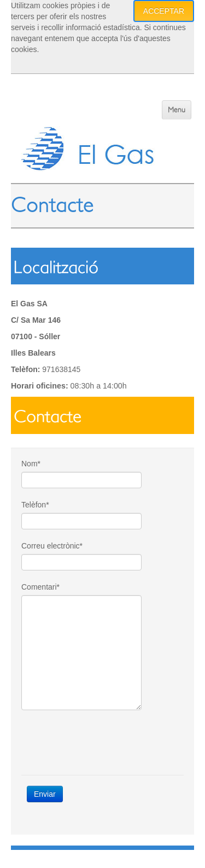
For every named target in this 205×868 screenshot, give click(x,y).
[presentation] (104, 743)
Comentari (40, 587)
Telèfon (35, 505)
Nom (31, 464)
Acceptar (164, 11)
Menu (177, 110)
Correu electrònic (52, 546)
